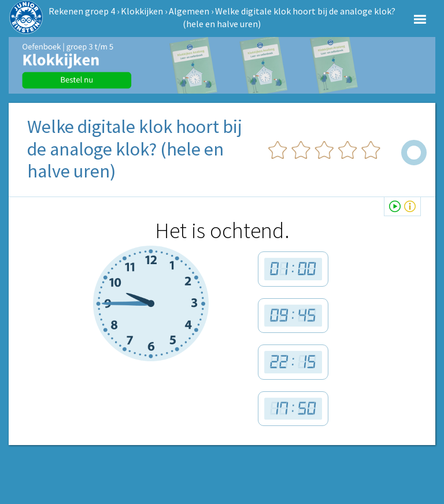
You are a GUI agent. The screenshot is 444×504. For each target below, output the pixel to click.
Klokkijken (142, 11)
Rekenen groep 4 (82, 11)
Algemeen (189, 11)
